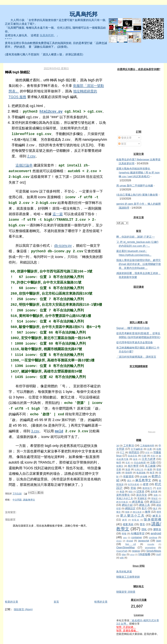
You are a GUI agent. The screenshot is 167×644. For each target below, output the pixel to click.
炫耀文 (120, 466)
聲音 (142, 524)
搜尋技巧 (147, 488)
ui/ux (132, 555)
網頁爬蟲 (138, 502)
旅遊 (128, 469)
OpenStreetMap (125, 547)
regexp (136, 551)
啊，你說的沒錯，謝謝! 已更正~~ (136, 237)
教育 (152, 473)
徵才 (155, 508)
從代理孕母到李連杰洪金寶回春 (135, 342)
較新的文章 (12, 602)
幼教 (159, 449)
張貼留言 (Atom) (23, 609)
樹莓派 (136, 520)
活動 (153, 462)
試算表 (140, 491)
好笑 (147, 453)
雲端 (133, 488)
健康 (150, 469)
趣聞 (125, 520)
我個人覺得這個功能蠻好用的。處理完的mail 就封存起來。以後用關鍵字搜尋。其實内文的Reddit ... (139, 264)
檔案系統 (128, 524)
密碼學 (129, 473)
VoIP (159, 554)
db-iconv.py (63, 246)
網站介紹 (127, 505)
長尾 (128, 463)
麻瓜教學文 (143, 480)
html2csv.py (51, 112)
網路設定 (130, 508)
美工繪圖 (150, 466)
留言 (122, 144)
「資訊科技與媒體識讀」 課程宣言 (136, 357)
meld (59, 431)
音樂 (119, 469)
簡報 (124, 534)
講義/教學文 (29, 500)
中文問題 (17, 500)
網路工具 (145, 505)
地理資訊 (134, 452)
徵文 (119, 512)
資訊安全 (142, 495)
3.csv (35, 431)
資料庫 (154, 492)
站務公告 (139, 469)
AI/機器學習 (138, 533)
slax (124, 554)
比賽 (150, 449)
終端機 (144, 477)
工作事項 (129, 446)
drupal (130, 541)
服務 (135, 459)
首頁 (56, 602)
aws (125, 538)
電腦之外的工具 (125, 498)
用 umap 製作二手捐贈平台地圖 (135, 186)
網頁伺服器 (122, 502)
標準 (159, 512)
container (137, 537)
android (156, 533)
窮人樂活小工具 (132, 516)
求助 (153, 456)
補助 (130, 492)
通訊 (129, 481)
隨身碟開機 (152, 519)
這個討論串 (24, 165)
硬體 (146, 484)
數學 (148, 512)
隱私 (144, 529)
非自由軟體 (140, 463)
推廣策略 (141, 473)
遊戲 (156, 495)
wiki (122, 558)
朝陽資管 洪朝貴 (126, 592)
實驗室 (155, 498)
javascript (144, 541)
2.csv (31, 156)
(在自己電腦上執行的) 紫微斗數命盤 (137, 195)
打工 (122, 452)
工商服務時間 (147, 446)
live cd (131, 544)
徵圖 (127, 512)
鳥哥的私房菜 (124, 572)
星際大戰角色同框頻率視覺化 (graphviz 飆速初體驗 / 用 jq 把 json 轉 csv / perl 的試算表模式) (138, 173)
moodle (151, 544)
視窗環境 (129, 476)
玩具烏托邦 (83, 14)
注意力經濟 (149, 459)
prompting (150, 548)
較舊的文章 (101, 602)
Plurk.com (152, 432)
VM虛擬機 (144, 554)
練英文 (157, 516)
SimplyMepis (154, 551)
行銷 (144, 456)
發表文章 (125, 138)
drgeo (119, 541)
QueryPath (122, 551)
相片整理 (133, 466)
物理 (119, 463)
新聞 (159, 488)
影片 (144, 508)
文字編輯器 (137, 449)
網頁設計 (156, 502)
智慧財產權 (133, 484)
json (159, 541)
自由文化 (133, 456)
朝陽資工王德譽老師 (128, 577)
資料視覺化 (123, 495)
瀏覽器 (157, 529)
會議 (122, 492)
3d (118, 446)
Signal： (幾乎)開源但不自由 (133, 328)
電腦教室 (142, 498)
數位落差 (137, 512)
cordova (153, 537)
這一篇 (58, 214)
